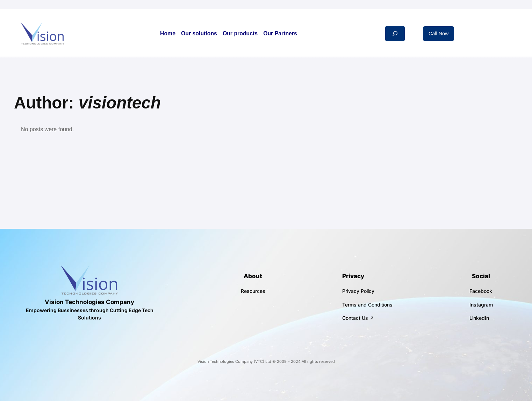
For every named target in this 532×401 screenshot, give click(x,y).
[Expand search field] (395, 33)
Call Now (439, 34)
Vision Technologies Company (89, 302)
